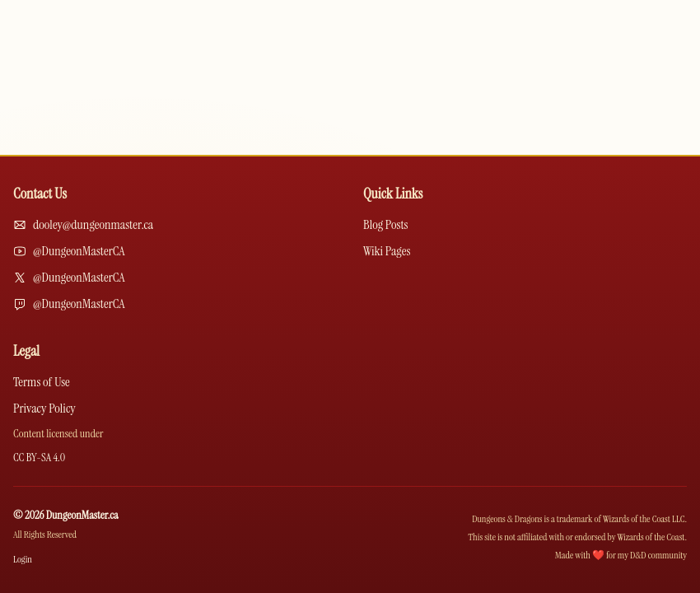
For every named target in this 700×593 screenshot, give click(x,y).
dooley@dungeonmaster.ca (93, 224)
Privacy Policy (44, 408)
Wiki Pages (387, 251)
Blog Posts (386, 224)
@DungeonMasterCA (79, 251)
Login (23, 559)
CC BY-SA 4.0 (39, 457)
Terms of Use (42, 382)
